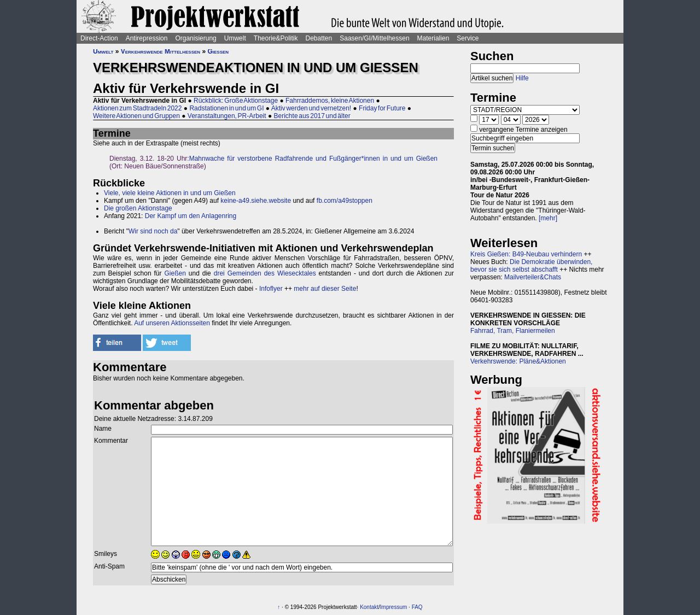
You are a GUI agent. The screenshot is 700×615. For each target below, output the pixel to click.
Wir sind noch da (153, 231)
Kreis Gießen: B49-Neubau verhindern (526, 254)
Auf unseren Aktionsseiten (172, 323)
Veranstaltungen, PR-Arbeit (227, 116)
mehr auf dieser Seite (325, 289)
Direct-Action (99, 38)
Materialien (433, 38)
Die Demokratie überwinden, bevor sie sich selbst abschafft (531, 266)
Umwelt (235, 38)
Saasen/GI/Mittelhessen (374, 38)
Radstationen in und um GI (226, 108)
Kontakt (369, 607)
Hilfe (522, 78)
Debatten (319, 38)
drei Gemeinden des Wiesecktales (265, 273)
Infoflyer (271, 289)
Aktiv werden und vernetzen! (311, 108)
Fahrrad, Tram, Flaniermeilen (513, 331)
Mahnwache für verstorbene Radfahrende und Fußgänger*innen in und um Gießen (313, 159)
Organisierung (196, 38)
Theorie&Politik (276, 38)
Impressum (393, 607)
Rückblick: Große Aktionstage (236, 101)
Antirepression (147, 38)
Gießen (218, 51)
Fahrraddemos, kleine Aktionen (330, 101)
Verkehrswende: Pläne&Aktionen (518, 361)
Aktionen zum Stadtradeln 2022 (137, 108)
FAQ (417, 607)
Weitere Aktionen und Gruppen (136, 116)
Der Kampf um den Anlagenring (191, 216)
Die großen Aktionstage (138, 208)
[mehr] (548, 218)
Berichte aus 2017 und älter (312, 116)
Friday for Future (382, 108)
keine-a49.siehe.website (256, 201)
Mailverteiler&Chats (533, 277)
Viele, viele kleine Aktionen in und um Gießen (170, 193)
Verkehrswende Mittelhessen (161, 51)
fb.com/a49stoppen (345, 201)
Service (468, 38)
